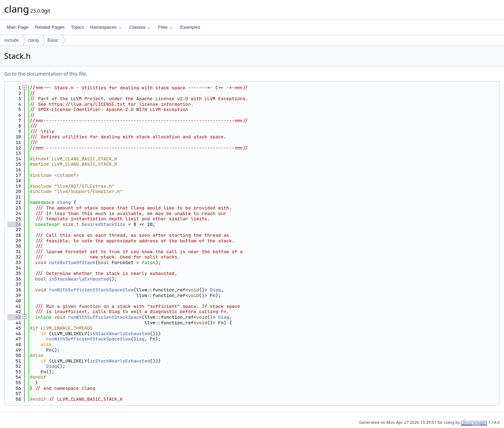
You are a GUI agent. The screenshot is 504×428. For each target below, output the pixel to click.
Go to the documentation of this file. (46, 74)
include (12, 40)
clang (33, 40)
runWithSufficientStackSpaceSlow (91, 290)
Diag (215, 290)
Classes (140, 27)
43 (14, 317)
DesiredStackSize (103, 224)
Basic (53, 40)
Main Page (17, 27)
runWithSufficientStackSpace (105, 317)
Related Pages (50, 27)
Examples (190, 27)
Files (165, 27)
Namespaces (106, 27)
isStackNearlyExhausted (79, 279)
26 (14, 224)
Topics (77, 27)
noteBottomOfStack (72, 263)
